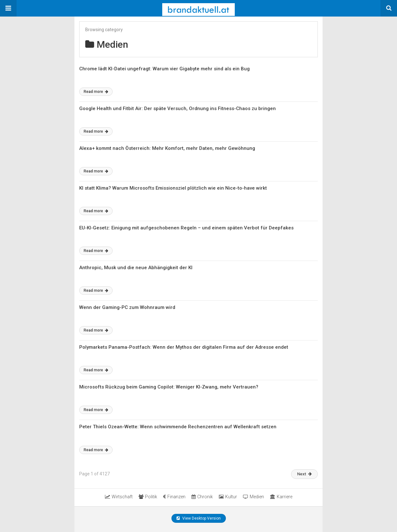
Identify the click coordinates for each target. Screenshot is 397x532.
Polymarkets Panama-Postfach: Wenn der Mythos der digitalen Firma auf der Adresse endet (184, 347)
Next (304, 474)
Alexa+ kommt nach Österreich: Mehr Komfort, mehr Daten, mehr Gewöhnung (167, 148)
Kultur (228, 497)
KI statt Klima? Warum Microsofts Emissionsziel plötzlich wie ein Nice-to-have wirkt (173, 188)
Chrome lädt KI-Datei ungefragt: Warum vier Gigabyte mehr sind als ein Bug (164, 69)
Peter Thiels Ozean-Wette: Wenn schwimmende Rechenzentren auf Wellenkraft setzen (178, 427)
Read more (96, 92)
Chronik (202, 497)
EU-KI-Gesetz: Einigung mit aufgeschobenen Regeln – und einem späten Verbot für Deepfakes (186, 228)
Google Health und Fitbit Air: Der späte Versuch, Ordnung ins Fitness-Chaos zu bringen (178, 108)
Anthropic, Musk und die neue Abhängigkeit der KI (136, 268)
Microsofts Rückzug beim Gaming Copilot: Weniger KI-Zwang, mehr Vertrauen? (169, 387)
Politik (148, 497)
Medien (254, 497)
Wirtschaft (119, 497)
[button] (8, 8)
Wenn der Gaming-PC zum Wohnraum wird (127, 307)
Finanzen (174, 497)
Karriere (281, 497)
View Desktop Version (199, 518)
